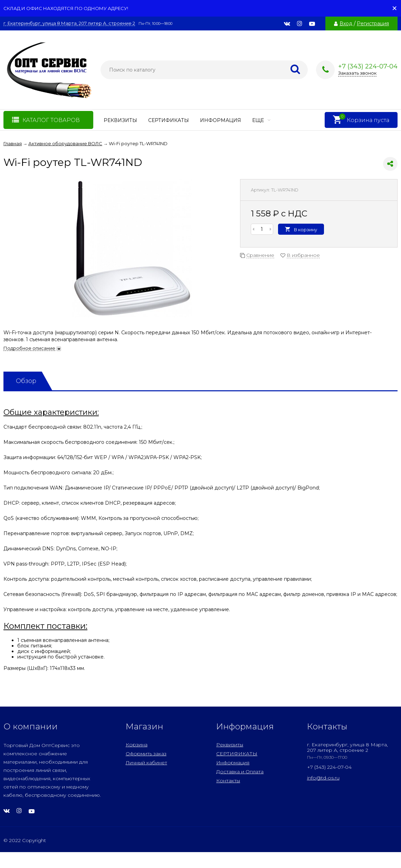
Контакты (228, 781)
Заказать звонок (357, 73)
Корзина (137, 745)
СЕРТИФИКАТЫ (169, 120)
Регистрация (373, 24)
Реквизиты (120, 120)
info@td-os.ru (323, 778)
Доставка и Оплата (240, 772)
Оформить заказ (146, 754)
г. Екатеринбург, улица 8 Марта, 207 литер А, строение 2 (69, 23)
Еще (261, 120)
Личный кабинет (146, 763)
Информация (221, 120)
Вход (346, 24)
